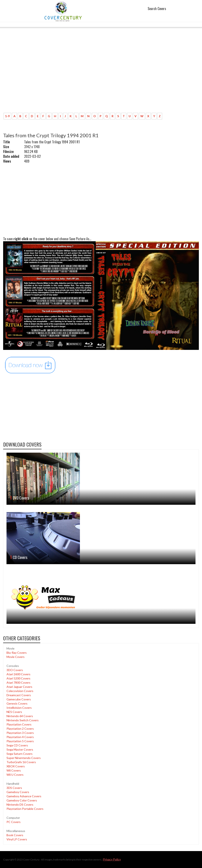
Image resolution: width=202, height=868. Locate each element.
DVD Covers (21, 498)
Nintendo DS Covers (20, 804)
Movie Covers (16, 657)
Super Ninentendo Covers (24, 758)
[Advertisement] (101, 78)
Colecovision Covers (20, 691)
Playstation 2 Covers (20, 729)
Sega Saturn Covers (20, 754)
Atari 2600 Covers (18, 674)
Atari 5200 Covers (18, 678)
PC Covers (14, 822)
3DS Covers (14, 788)
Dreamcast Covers (19, 695)
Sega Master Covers (20, 749)
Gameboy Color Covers (22, 800)
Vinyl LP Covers (17, 839)
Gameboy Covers (18, 792)
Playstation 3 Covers (20, 733)
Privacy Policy (112, 859)
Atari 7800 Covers (18, 682)
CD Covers (20, 557)
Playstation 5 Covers (20, 741)
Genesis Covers (17, 703)
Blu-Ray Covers (17, 653)
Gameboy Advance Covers (24, 796)
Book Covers (15, 835)
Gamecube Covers (19, 699)
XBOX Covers (16, 766)
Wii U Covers (15, 775)
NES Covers (14, 712)
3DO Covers (15, 670)
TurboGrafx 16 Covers (21, 762)
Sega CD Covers (17, 745)
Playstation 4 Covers (20, 737)
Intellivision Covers (19, 708)
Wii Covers (14, 770)
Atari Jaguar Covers (19, 687)
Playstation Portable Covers (25, 809)
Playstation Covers (19, 724)
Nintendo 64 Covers (20, 716)
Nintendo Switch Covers (23, 720)
